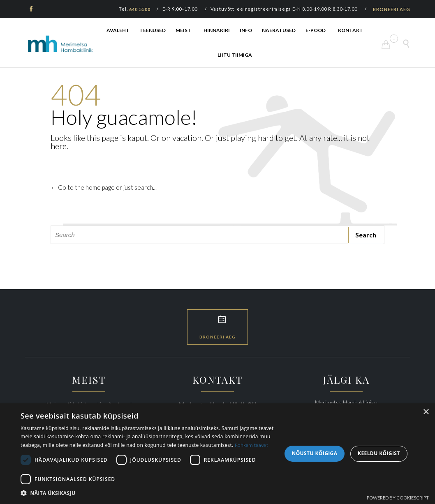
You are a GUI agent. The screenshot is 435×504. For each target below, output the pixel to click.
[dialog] (217, 454)
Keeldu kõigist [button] (379, 454)
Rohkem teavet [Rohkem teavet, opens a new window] (251, 445)
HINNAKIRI (217, 30)
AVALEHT (118, 30)
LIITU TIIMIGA (235, 55)
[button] (147, 493)
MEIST (183, 30)
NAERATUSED (279, 30)
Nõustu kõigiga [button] (315, 454)
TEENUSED (153, 30)
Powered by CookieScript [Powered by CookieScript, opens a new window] (398, 498)
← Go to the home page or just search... (104, 187)
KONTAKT (351, 30)
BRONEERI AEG (392, 9)
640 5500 (140, 9)
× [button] (426, 413)
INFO (246, 30)
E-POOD (316, 30)
